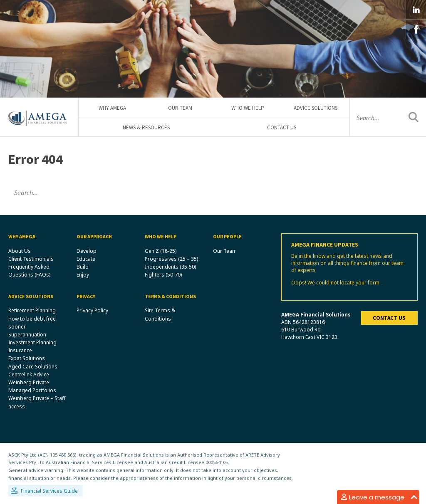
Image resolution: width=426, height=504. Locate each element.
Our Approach (94, 236)
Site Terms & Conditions (160, 314)
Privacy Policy (92, 310)
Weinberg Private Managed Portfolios (32, 386)
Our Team (180, 108)
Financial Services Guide (49, 491)
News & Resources (146, 127)
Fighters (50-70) (163, 275)
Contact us (389, 318)
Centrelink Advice (29, 374)
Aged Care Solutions (33, 367)
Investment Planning (32, 342)
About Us (20, 251)
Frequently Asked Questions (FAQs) (29, 271)
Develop (87, 251)
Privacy (86, 296)
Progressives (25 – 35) (171, 259)
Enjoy (83, 275)
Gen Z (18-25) (161, 251)
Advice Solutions (316, 108)
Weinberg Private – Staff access (37, 402)
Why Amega (112, 108)
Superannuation (27, 335)
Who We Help (248, 108)
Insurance (20, 350)
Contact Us (282, 127)
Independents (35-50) (170, 267)
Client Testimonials (31, 259)
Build (83, 267)
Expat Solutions (27, 358)
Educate (86, 259)
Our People (227, 236)
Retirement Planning (32, 310)
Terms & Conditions (170, 296)
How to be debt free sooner (32, 323)
